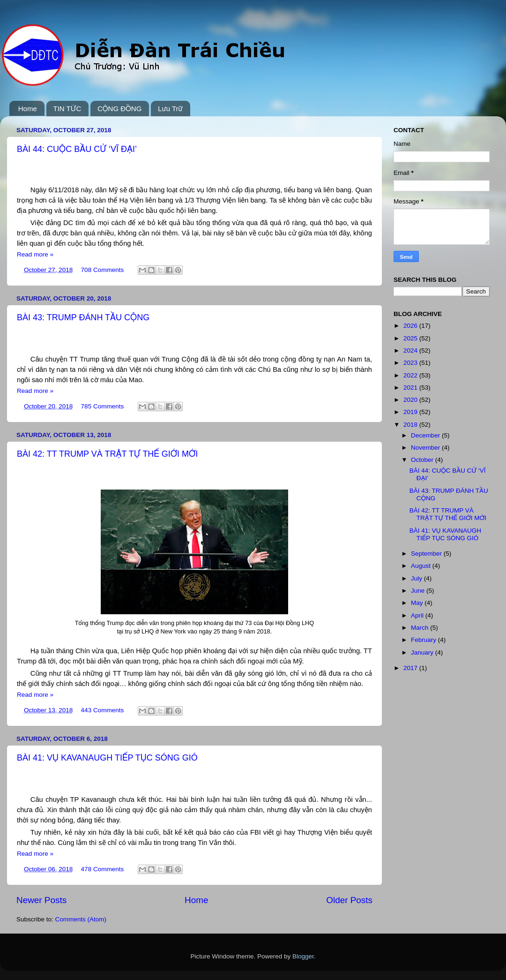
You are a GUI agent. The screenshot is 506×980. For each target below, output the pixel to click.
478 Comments (103, 869)
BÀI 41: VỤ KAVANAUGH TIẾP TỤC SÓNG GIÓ (107, 758)
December (426, 435)
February (424, 640)
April (418, 615)
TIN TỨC (67, 109)
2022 (411, 375)
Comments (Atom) (81, 919)
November (426, 448)
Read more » (35, 254)
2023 (411, 363)
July (417, 578)
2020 (411, 400)
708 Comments (103, 270)
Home (28, 109)
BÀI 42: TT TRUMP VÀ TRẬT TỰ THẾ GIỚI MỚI (107, 454)
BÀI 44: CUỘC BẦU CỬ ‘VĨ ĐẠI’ (77, 149)
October (423, 460)
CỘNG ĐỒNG (119, 109)
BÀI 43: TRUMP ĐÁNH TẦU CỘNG (83, 317)
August (422, 566)
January (423, 652)
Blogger (303, 956)
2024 (411, 351)
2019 (411, 412)
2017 (411, 668)
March (420, 628)
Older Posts (349, 900)
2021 (411, 388)
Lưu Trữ (170, 109)
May (418, 603)
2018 (411, 425)
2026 (411, 326)
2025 (411, 338)
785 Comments (103, 406)
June (419, 591)
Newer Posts (41, 900)
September (427, 554)
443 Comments (103, 710)
